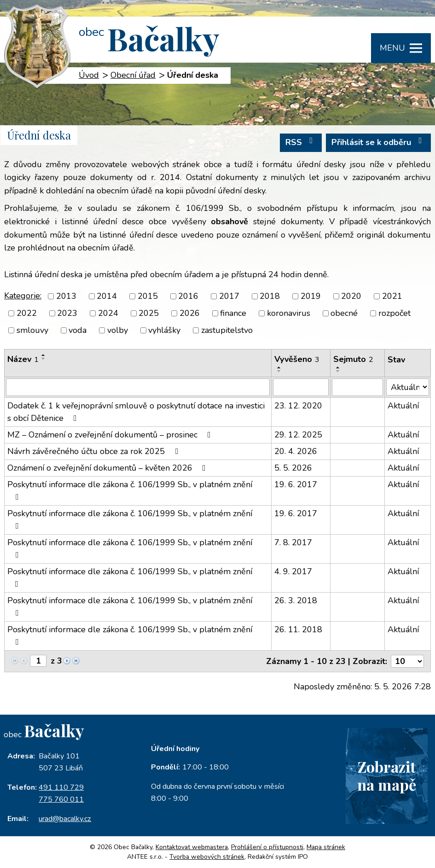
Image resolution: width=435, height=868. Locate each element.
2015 (148, 296)
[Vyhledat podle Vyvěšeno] (301, 387)
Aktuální (403, 406)
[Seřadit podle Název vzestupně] (44, 355)
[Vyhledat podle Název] (138, 387)
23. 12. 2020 (298, 406)
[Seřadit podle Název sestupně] (44, 359)
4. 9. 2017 (293, 571)
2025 (149, 313)
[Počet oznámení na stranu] (407, 661)
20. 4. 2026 (296, 451)
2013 (66, 296)
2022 (27, 313)
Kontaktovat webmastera (192, 847)
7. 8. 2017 (293, 542)
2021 (392, 296)
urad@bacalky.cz (65, 819)
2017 (229, 296)
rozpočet (394, 313)
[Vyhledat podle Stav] (408, 387)
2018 (270, 296)
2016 (188, 296)
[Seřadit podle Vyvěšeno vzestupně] (279, 367)
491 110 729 (61, 787)
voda (78, 330)
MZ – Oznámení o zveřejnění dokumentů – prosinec (111, 435)
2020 (351, 296)
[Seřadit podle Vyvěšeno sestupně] (279, 371)
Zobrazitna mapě (387, 775)
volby (118, 330)
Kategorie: (23, 296)
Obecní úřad (133, 75)
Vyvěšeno (297, 359)
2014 (107, 296)
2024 (108, 313)
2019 (311, 296)
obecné (344, 313)
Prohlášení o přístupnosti (267, 847)
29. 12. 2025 (298, 435)
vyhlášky (164, 330)
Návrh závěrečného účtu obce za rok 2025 (95, 451)
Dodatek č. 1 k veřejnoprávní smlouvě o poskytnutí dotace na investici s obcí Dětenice (136, 412)
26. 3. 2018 (296, 600)
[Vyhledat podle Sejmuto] (357, 387)
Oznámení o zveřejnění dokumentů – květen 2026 (108, 468)
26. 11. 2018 (298, 629)
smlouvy (32, 330)
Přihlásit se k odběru (379, 142)
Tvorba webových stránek (207, 857)
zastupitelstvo (227, 330)
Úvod (89, 75)
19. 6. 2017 (296, 484)
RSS (301, 142)
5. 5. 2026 (293, 468)
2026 (190, 313)
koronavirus (289, 313)
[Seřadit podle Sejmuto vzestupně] (338, 367)
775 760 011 (61, 799)
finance (233, 313)
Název (23, 359)
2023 (67, 313)
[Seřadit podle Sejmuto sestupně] (338, 371)
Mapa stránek (326, 847)
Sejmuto (353, 359)
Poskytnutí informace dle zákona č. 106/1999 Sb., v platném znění (130, 490)
